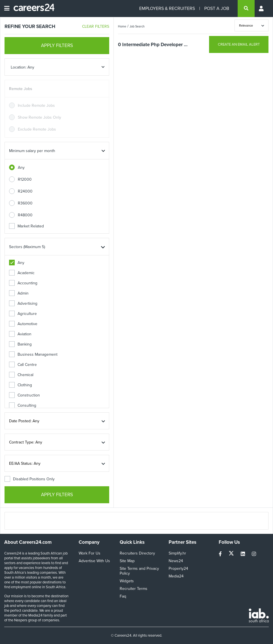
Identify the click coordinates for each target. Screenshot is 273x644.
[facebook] (221, 554)
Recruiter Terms (134, 589)
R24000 (25, 191)
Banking (20, 344)
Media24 (176, 576)
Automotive (23, 324)
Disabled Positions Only (30, 479)
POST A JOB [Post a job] (217, 8)
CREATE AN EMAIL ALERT (239, 44)
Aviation (20, 334)
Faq (123, 596)
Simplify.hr (177, 553)
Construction (24, 395)
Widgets (127, 581)
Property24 (178, 569)
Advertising (23, 303)
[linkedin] (243, 554)
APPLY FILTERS (57, 45)
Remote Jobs (21, 89)
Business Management (33, 354)
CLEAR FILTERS (96, 26)
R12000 (25, 179)
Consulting (23, 405)
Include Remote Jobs (36, 105)
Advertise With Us (94, 561)
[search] (246, 8)
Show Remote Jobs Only (39, 117)
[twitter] (232, 554)
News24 (176, 561)
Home (122, 26)
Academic (22, 273)
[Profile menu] (262, 8)
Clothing (21, 385)
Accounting (23, 283)
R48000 (25, 215)
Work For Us (90, 553)
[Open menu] (7, 8)
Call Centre (23, 365)
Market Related (26, 226)
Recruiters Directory (137, 553)
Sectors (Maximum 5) (27, 247)
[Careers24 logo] (32, 8)
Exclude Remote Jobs (37, 129)
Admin (19, 293)
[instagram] (254, 554)
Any (21, 168)
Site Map (127, 561)
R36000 (25, 203)
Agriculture (23, 314)
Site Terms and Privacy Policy (139, 571)
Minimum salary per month (32, 151)
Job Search (137, 26)
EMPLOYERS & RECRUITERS (167, 8)
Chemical (21, 375)
